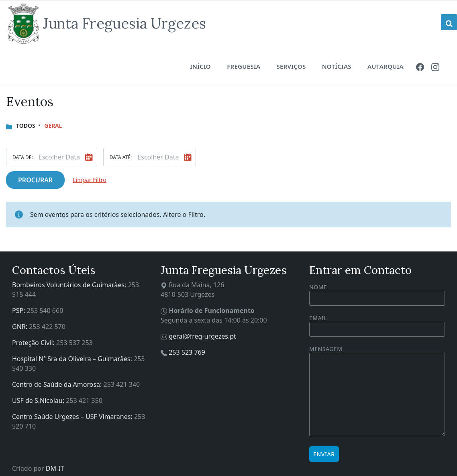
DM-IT (55, 468)
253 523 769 (187, 352)
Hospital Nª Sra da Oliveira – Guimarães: (73, 359)
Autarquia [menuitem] (386, 66)
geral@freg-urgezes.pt (202, 336)
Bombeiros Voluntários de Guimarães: (70, 285)
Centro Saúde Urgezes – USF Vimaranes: (73, 417)
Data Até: (121, 157)
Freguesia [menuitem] (244, 66)
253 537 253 (74, 343)
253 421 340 (122, 384)
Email (377, 324)
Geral (53, 126)
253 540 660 (45, 311)
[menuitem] (420, 66)
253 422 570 (47, 327)
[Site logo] (107, 24)
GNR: (20, 327)
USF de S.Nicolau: (39, 400)
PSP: (19, 311)
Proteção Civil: (34, 343)
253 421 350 (84, 400)
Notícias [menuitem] (337, 66)
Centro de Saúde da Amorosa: (58, 384)
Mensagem (377, 391)
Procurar (35, 180)
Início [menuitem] (200, 66)
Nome (377, 294)
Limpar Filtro (89, 180)
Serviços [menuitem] (291, 66)
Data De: (23, 157)
